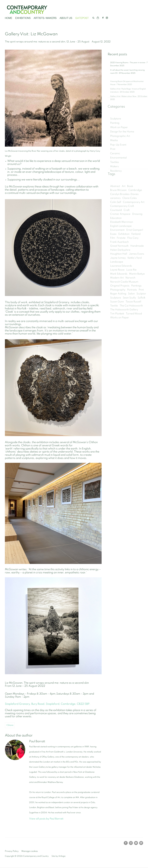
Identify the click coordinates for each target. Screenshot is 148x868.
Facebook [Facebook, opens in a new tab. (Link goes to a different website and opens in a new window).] (103, 18)
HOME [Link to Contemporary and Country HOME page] (9, 18)
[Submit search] (94, 17)
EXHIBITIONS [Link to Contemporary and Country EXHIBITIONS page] (23, 18)
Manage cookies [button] (30, 851)
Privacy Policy (12, 851)
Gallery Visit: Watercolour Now (124, 104)
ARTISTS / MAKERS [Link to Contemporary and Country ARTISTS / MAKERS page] (45, 18)
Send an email (141, 843)
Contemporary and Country (27, 9)
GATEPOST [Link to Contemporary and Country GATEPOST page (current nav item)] (82, 18)
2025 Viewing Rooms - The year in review (128, 68)
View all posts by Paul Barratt (46, 819)
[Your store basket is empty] (98, 18)
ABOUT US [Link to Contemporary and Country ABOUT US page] (66, 18)
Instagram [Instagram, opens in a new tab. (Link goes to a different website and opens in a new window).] (107, 18)
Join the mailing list (136, 843)
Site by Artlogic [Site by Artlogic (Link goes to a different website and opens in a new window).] (59, 856)
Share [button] (10, 725)
